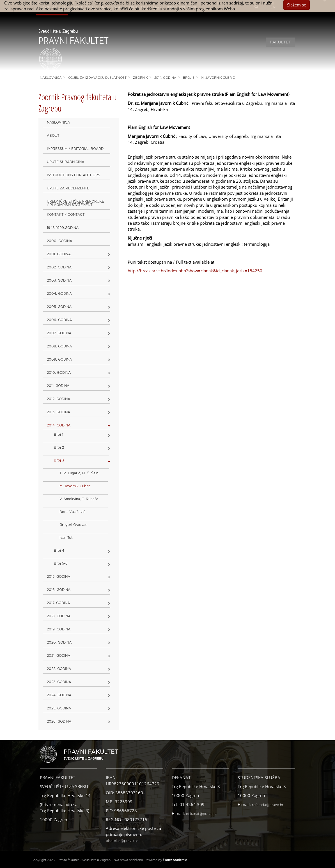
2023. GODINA (59, 682)
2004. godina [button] (59, 294)
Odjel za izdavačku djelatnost (97, 78)
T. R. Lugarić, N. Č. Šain (79, 473)
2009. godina (59, 359)
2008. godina (59, 346)
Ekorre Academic (175, 860)
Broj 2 (59, 447)
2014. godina (165, 78)
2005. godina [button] (59, 307)
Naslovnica (51, 78)
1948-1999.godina (63, 228)
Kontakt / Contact (66, 215)
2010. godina (59, 373)
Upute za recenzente (68, 188)
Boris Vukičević (72, 512)
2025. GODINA (59, 708)
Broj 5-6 (61, 563)
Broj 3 (189, 78)
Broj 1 (58, 435)
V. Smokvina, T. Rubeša (79, 499)
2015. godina (58, 577)
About (53, 136)
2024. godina (59, 695)
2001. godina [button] (59, 254)
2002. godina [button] (59, 267)
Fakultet (280, 42)
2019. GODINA (59, 629)
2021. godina (58, 656)
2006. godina (59, 320)
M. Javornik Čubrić (218, 78)
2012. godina (58, 399)
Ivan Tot (66, 538)
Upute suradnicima (66, 162)
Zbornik (140, 78)
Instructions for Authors (74, 175)
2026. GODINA (59, 721)
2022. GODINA (59, 669)
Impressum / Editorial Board (75, 149)
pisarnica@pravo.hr (122, 841)
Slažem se (297, 5)
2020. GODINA (59, 642)
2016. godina (59, 590)
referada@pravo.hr (268, 805)
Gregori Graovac (73, 525)
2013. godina (58, 412)
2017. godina (58, 603)
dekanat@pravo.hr (201, 814)
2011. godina (58, 386)
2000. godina (59, 241)
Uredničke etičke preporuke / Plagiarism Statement (75, 203)
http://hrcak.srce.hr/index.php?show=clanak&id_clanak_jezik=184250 (195, 271)
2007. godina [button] (59, 333)
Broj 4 (59, 551)
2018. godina (59, 616)
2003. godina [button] (59, 280)
